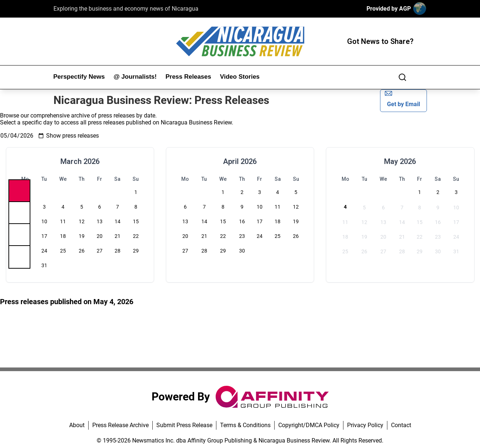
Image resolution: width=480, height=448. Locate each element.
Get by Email (402, 99)
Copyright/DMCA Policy (309, 425)
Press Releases (188, 77)
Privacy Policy (365, 425)
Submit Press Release (184, 425)
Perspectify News (79, 77)
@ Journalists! (135, 77)
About (77, 425)
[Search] (402, 77)
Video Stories (240, 77)
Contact (401, 425)
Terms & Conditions (245, 425)
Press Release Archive (120, 425)
